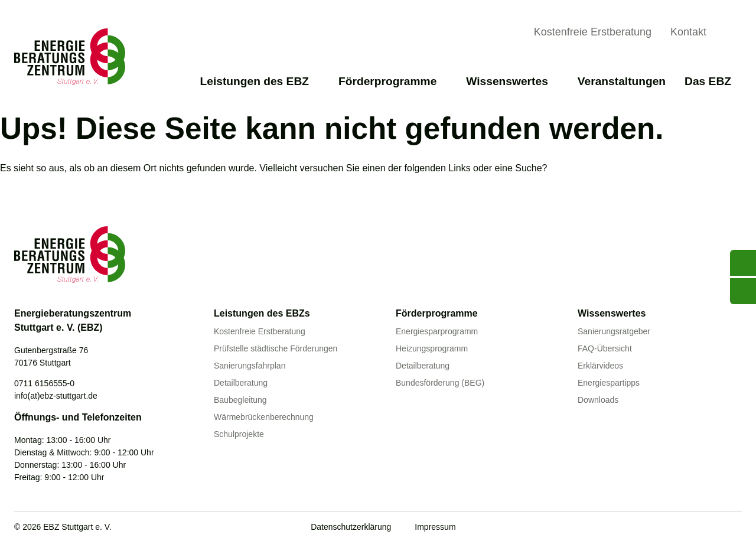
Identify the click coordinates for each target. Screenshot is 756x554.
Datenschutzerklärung (351, 527)
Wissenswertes (512, 81)
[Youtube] (662, 528)
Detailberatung (241, 383)
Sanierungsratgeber (614, 331)
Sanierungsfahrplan (250, 366)
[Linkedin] (711, 528)
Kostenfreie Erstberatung (593, 32)
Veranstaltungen (622, 81)
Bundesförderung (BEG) (440, 383)
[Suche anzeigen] (732, 34)
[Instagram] (735, 528)
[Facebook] (686, 528)
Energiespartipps (609, 383)
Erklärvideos (600, 366)
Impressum (435, 527)
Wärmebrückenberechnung (264, 417)
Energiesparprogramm (437, 331)
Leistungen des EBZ (260, 81)
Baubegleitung (240, 400)
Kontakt (688, 32)
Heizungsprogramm (432, 348)
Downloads (598, 400)
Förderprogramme (393, 81)
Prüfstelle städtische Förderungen (276, 348)
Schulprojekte (239, 434)
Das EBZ (713, 81)
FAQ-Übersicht (605, 348)
